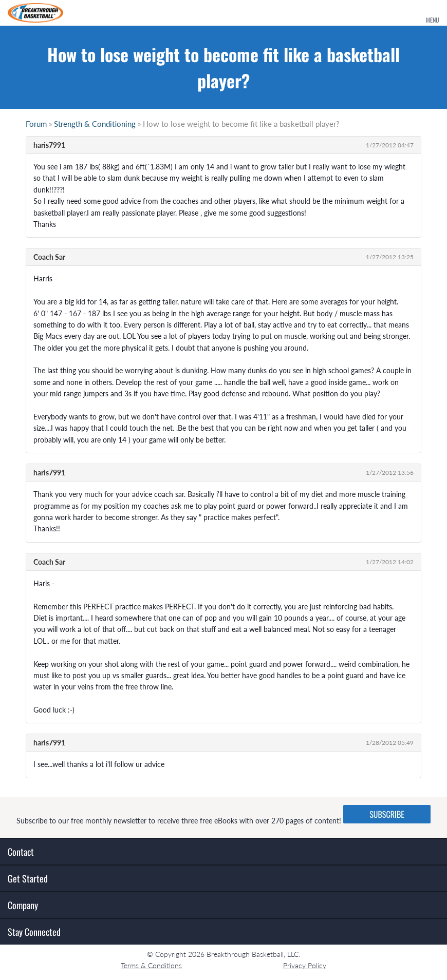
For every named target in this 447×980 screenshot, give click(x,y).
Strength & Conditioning (95, 124)
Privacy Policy (305, 965)
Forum (36, 124)
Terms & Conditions (151, 965)
